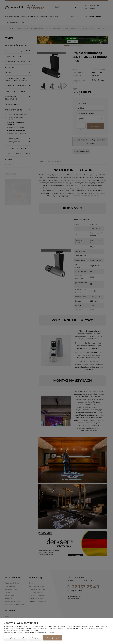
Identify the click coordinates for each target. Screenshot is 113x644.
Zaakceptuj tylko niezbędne (15, 638)
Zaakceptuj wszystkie (53, 638)
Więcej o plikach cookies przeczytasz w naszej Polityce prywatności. (30, 632)
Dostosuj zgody (35, 638)
